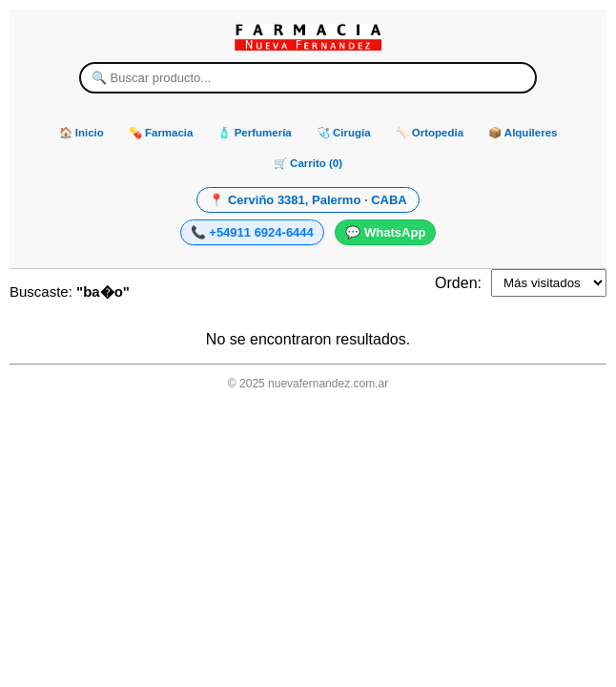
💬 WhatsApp (385, 232)
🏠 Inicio (82, 133)
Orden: (458, 283)
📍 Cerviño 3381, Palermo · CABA (308, 200)
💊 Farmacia (161, 133)
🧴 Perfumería (254, 133)
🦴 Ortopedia (430, 133)
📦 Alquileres (523, 133)
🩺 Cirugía (344, 133)
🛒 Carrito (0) (308, 163)
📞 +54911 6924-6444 (252, 232)
